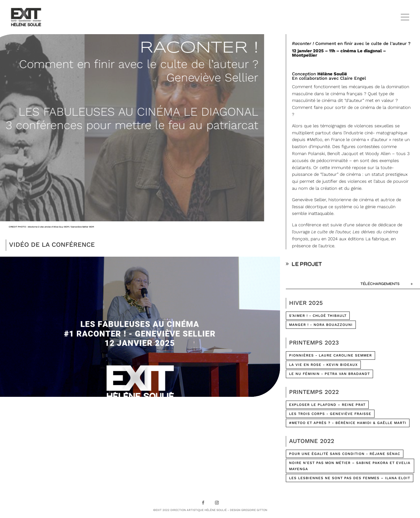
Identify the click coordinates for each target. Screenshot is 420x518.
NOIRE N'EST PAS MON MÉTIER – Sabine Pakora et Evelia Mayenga (350, 466)
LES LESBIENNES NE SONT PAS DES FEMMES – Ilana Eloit (350, 478)
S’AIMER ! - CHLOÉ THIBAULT (318, 316)
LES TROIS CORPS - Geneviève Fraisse (330, 414)
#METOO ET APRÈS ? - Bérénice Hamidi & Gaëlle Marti (348, 423)
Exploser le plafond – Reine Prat (327, 405)
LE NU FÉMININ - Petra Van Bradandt (329, 374)
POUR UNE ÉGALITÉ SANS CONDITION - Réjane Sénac (345, 454)
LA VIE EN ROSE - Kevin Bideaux (323, 365)
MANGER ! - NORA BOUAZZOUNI (321, 325)
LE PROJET (307, 264)
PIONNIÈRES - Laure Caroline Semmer (330, 355)
